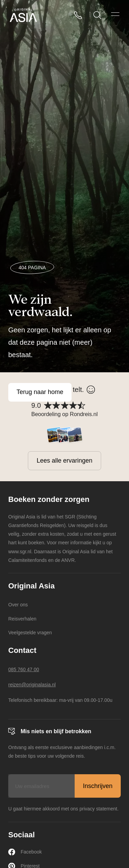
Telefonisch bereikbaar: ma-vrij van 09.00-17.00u (60, 700)
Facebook (25, 852)
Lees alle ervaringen (64, 461)
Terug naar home (40, 392)
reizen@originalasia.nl (32, 685)
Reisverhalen (22, 619)
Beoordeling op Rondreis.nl (64, 414)
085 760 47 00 (24, 669)
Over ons (18, 605)
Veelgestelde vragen (30, 633)
